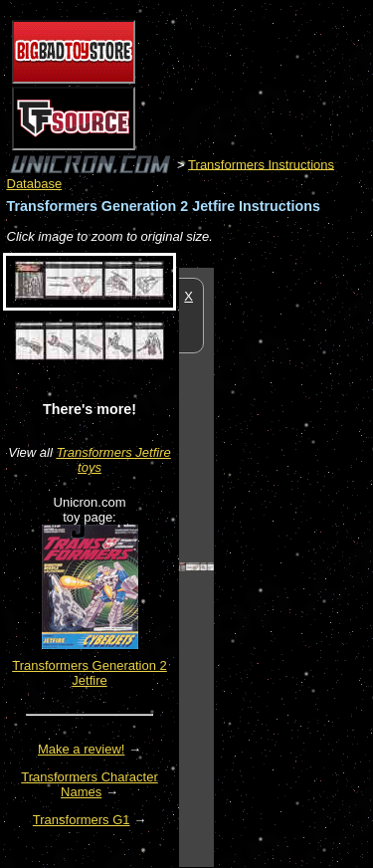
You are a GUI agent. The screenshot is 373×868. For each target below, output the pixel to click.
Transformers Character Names (90, 784)
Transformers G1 (82, 820)
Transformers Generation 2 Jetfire (90, 673)
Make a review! (81, 749)
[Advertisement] (293, 566)
